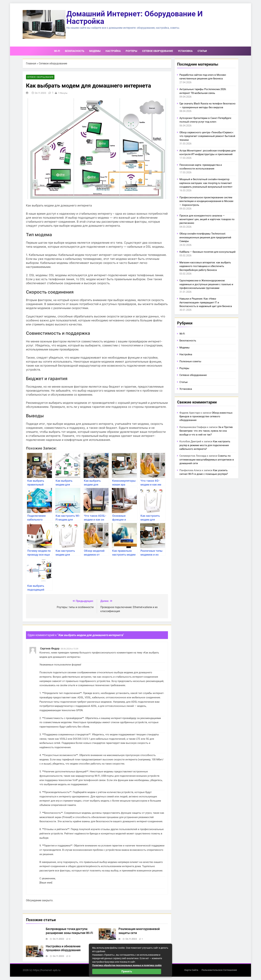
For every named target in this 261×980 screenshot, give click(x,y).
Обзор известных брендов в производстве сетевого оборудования (206, 417)
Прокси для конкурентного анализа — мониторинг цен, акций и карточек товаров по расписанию (207, 219)
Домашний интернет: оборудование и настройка (135, 18)
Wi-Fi (57, 51)
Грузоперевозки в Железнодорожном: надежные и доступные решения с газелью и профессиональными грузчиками (206, 284)
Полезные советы (190, 361)
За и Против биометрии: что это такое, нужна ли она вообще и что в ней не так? (206, 431)
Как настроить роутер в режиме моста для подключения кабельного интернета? (205, 445)
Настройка (113, 51)
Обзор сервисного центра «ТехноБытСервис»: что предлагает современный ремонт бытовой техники (207, 136)
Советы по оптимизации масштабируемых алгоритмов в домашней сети (207, 460)
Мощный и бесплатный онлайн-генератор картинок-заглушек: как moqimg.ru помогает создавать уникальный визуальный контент (206, 183)
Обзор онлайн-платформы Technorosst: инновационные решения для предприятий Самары (205, 237)
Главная (31, 63)
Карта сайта (191, 970)
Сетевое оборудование (158, 51)
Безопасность (75, 51)
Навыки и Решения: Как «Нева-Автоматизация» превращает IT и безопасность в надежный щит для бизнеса (206, 302)
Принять (127, 971)
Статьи (202, 51)
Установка (185, 51)
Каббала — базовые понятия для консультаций (207, 252)
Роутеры (131, 51)
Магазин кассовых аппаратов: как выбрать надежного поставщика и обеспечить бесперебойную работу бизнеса (205, 266)
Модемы (95, 51)
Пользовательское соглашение (219, 970)
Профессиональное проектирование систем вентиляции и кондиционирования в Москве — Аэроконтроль (206, 201)
